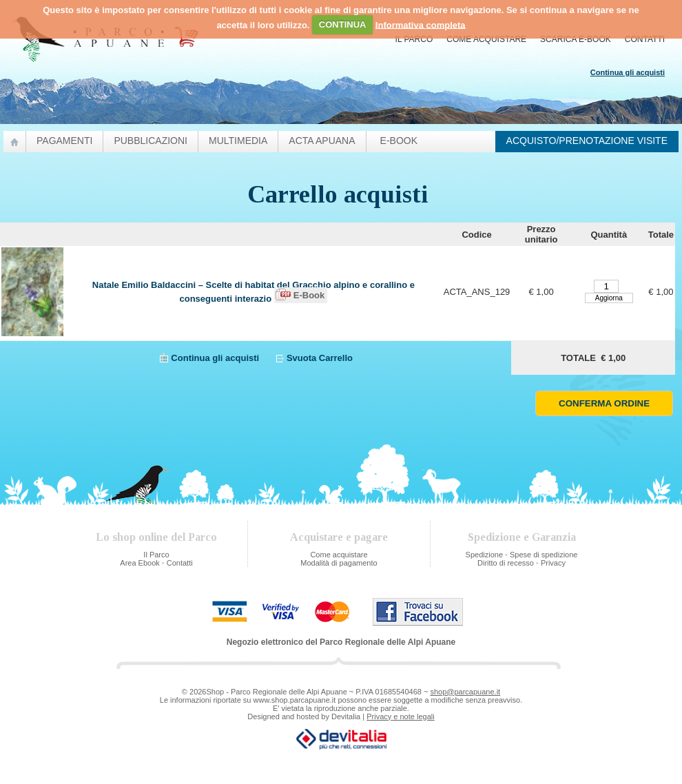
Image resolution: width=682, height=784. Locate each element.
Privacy (553, 563)
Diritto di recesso (506, 563)
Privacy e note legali (400, 716)
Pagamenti (64, 141)
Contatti (645, 39)
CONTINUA (343, 24)
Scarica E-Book (576, 39)
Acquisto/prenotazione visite (587, 141)
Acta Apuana (322, 141)
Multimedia (238, 141)
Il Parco (414, 39)
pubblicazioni (151, 141)
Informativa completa (421, 24)
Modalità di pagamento (339, 563)
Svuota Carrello (320, 358)
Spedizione (484, 555)
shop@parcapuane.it (465, 692)
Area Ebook (139, 563)
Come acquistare (486, 39)
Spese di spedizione (544, 555)
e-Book (399, 141)
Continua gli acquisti (215, 358)
